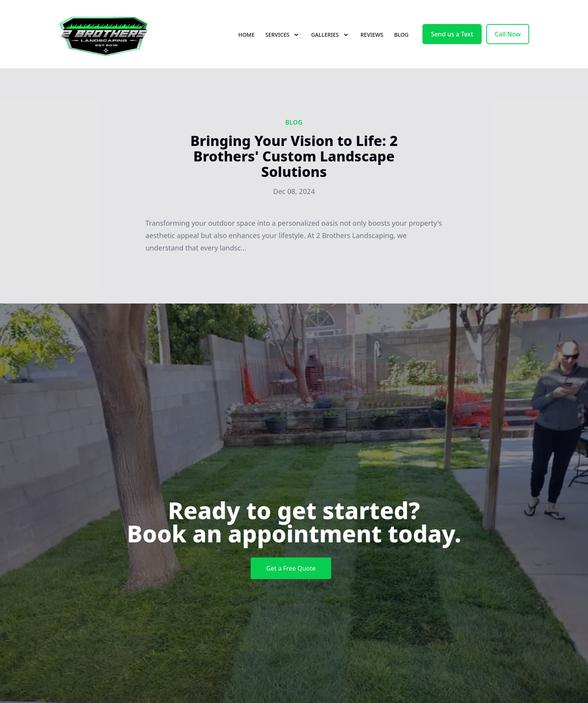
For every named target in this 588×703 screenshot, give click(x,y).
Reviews (372, 35)
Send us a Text (452, 34)
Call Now (508, 34)
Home (246, 35)
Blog (402, 35)
